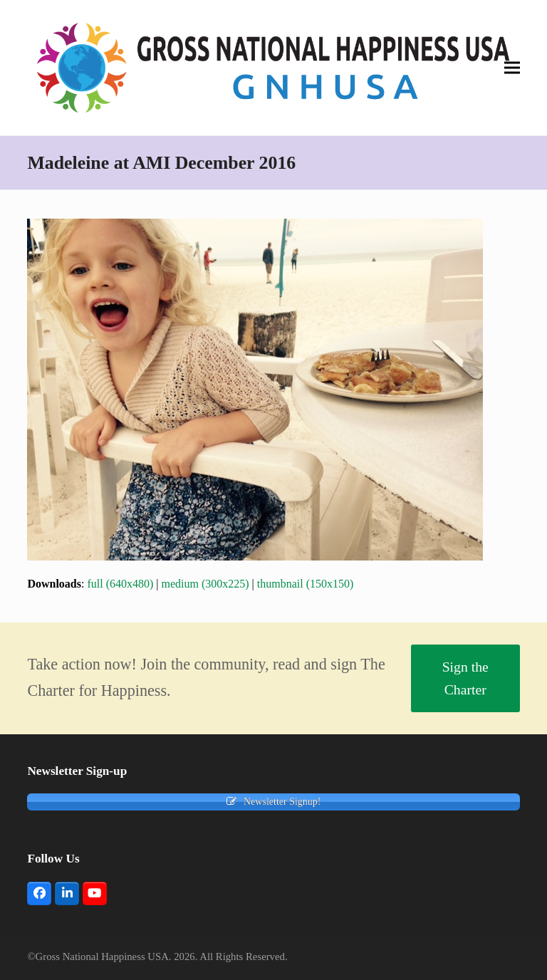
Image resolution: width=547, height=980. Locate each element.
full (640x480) (120, 584)
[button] (512, 67)
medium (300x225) (205, 584)
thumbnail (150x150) (306, 584)
